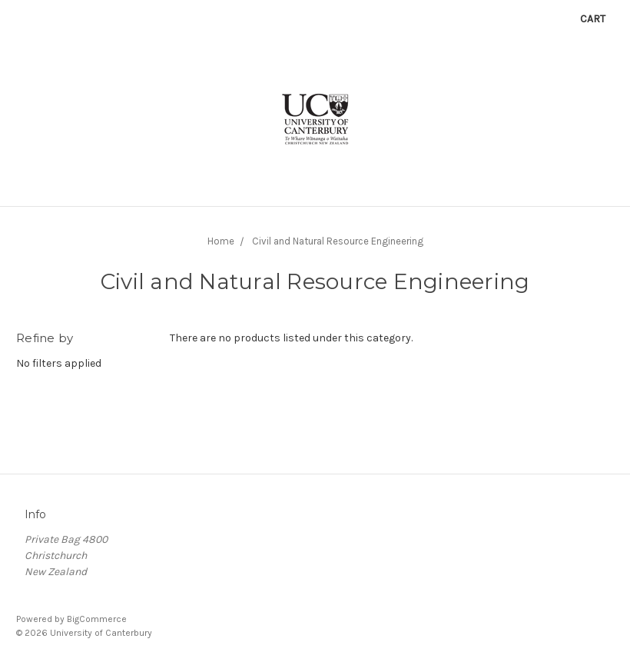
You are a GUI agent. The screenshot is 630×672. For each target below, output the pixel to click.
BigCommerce (97, 619)
